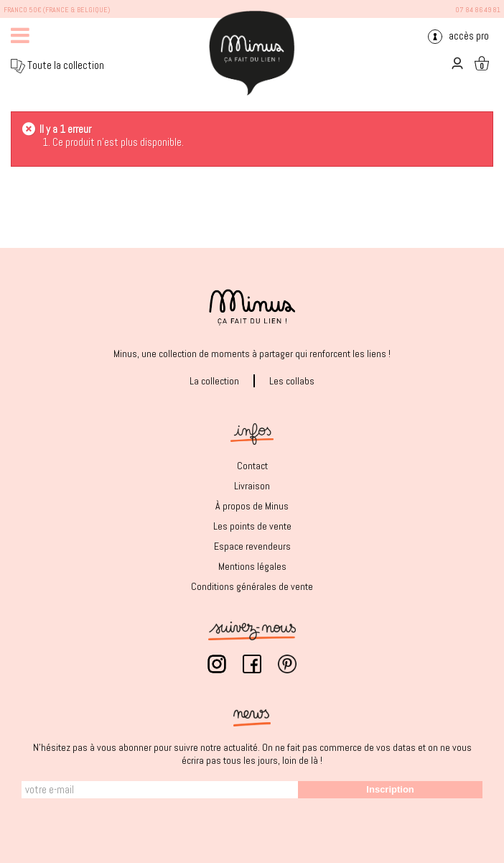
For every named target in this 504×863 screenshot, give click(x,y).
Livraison (252, 486)
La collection (214, 381)
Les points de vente (252, 526)
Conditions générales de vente (252, 586)
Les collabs (292, 381)
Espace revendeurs (252, 546)
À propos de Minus (252, 506)
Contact (252, 466)
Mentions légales (252, 566)
